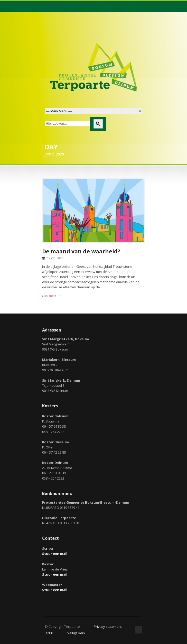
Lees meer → (51, 296)
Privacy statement (108, 627)
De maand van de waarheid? (81, 251)
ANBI (49, 633)
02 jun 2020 (55, 258)
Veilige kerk (76, 633)
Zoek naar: (93, 111)
